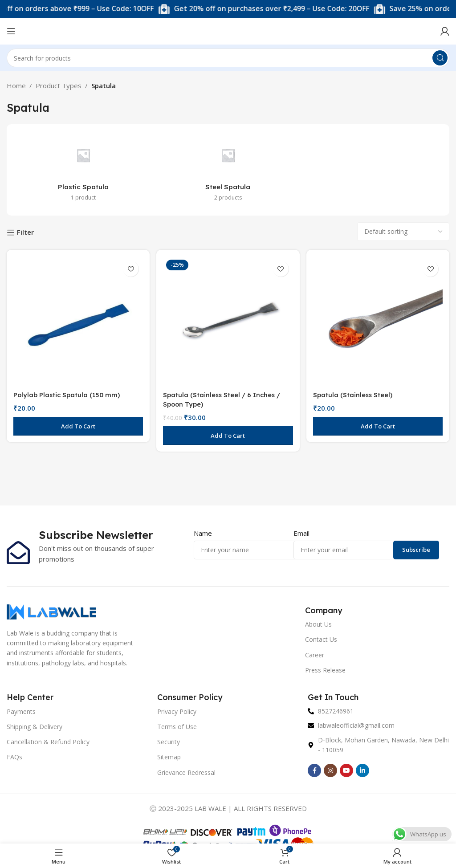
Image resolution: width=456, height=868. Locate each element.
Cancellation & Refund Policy (48, 742)
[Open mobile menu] (11, 31)
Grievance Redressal (186, 772)
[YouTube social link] (346, 770)
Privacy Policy (177, 711)
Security (169, 742)
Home (16, 86)
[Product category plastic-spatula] (83, 170)
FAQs (14, 757)
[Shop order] (403, 232)
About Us (318, 624)
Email (301, 533)
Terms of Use (177, 727)
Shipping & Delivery (35, 727)
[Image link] (51, 611)
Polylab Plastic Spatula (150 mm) (69, 393)
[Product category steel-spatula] (228, 170)
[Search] (228, 58)
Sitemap (169, 757)
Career (315, 655)
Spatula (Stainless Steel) (355, 393)
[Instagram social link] (330, 770)
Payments (21, 711)
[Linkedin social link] (362, 770)
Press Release (325, 670)
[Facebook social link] (314, 770)
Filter (25, 232)
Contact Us (321, 639)
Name (203, 533)
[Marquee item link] (278, 9)
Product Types (59, 86)
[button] (77, 425)
